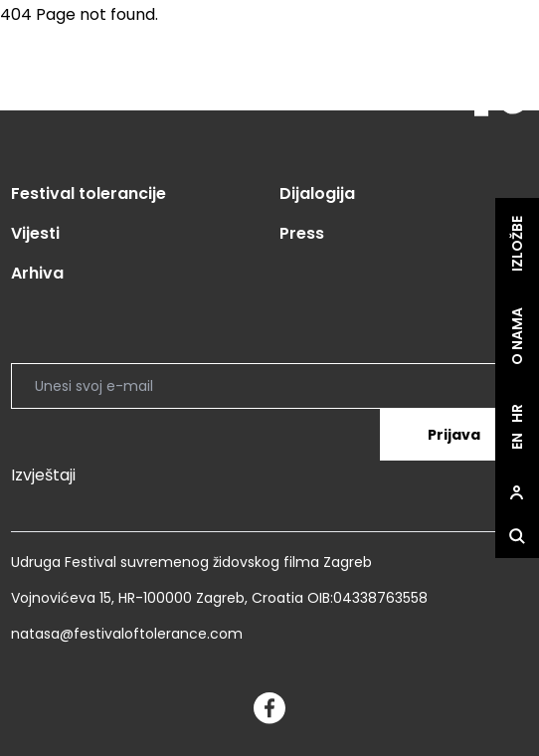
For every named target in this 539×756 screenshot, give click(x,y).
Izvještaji (43, 475)
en (517, 441)
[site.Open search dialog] (517, 536)
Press (302, 233)
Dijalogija (317, 193)
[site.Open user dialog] (517, 492)
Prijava (454, 435)
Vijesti (35, 233)
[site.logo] (491, 88)
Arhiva (37, 273)
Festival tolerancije (89, 193)
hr (517, 413)
